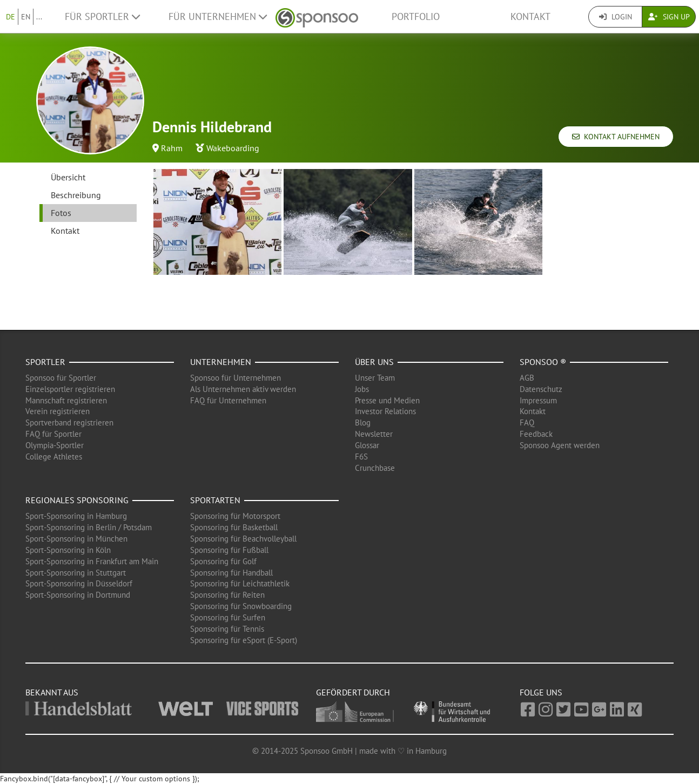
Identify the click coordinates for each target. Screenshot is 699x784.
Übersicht (68, 177)
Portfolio (416, 16)
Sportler (45, 362)
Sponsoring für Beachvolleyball (243, 539)
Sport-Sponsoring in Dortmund (78, 595)
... (39, 17)
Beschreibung (76, 195)
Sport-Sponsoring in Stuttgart (76, 573)
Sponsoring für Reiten (227, 595)
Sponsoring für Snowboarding (241, 606)
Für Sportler (102, 16)
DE (11, 17)
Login (616, 17)
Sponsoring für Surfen (228, 617)
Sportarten (215, 500)
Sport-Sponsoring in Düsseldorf (79, 583)
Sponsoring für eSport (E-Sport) (244, 640)
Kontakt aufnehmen (616, 137)
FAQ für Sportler (53, 434)
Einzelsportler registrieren (70, 389)
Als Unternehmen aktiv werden (243, 389)
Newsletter (374, 434)
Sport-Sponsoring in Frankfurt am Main (92, 561)
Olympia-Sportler (55, 445)
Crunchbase (375, 468)
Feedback (536, 434)
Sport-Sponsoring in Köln (68, 550)
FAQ (527, 423)
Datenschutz (541, 389)
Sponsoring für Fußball (229, 550)
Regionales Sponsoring (77, 500)
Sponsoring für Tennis (227, 629)
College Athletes (54, 457)
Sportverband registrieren (69, 423)
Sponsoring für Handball (231, 573)
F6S (361, 457)
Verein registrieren (58, 411)
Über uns (374, 362)
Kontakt (530, 16)
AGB (527, 378)
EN (26, 17)
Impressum (538, 400)
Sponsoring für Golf (223, 561)
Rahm (172, 148)
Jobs (362, 389)
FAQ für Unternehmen (228, 400)
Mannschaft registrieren (66, 400)
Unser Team (375, 378)
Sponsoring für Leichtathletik (240, 583)
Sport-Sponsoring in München (76, 539)
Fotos (61, 213)
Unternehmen (221, 362)
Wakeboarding (233, 148)
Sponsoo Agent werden (560, 445)
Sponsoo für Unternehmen (236, 378)
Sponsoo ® (543, 362)
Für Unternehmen (218, 16)
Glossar (367, 445)
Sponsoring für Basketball (234, 527)
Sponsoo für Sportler (61, 378)
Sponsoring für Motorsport (235, 516)
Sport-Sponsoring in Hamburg (76, 516)
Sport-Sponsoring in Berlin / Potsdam (89, 527)
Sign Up (669, 17)
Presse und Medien (387, 400)
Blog (363, 423)
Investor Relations (385, 411)
